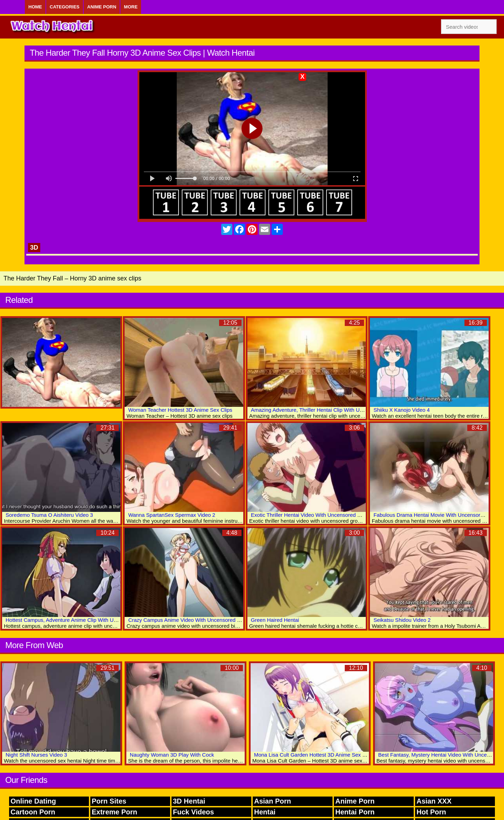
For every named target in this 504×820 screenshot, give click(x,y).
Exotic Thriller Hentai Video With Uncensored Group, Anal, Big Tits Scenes (338, 515)
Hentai (265, 812)
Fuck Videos (193, 812)
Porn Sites (109, 801)
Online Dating (33, 801)
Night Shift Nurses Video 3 (36, 755)
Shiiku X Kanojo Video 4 (402, 410)
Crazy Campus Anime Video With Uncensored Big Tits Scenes (201, 620)
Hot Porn (431, 812)
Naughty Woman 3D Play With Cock (172, 755)
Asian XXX (434, 801)
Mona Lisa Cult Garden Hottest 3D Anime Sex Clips (314, 755)
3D (34, 248)
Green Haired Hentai (275, 620)
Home (35, 7)
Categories (65, 7)
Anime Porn (102, 7)
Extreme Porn (114, 812)
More (131, 7)
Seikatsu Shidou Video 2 (402, 620)
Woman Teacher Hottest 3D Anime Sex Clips (180, 410)
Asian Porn (273, 801)
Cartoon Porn (33, 812)
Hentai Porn (355, 812)
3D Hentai (189, 801)
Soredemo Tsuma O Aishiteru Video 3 (49, 515)
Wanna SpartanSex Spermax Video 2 (171, 515)
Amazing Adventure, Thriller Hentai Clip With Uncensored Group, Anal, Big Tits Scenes (352, 410)
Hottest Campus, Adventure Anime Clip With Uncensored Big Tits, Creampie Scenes (103, 620)
